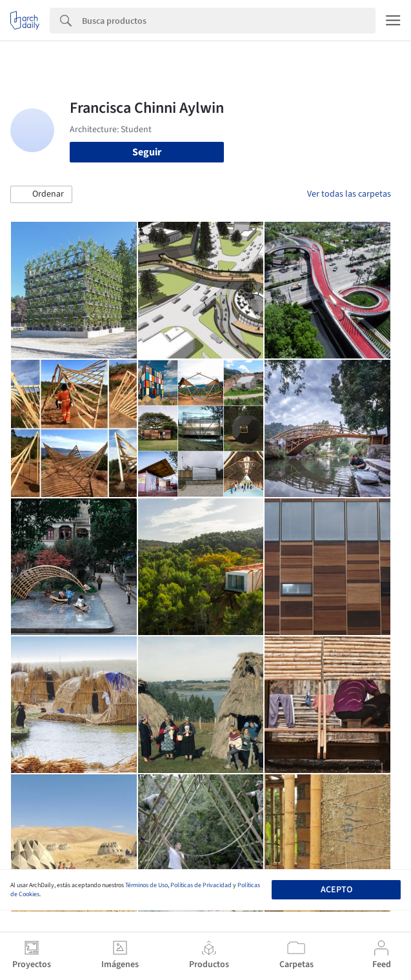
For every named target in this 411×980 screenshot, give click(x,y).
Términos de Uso (146, 885)
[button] (41, 195)
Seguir (147, 152)
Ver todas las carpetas (349, 194)
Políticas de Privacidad (201, 885)
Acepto (336, 890)
